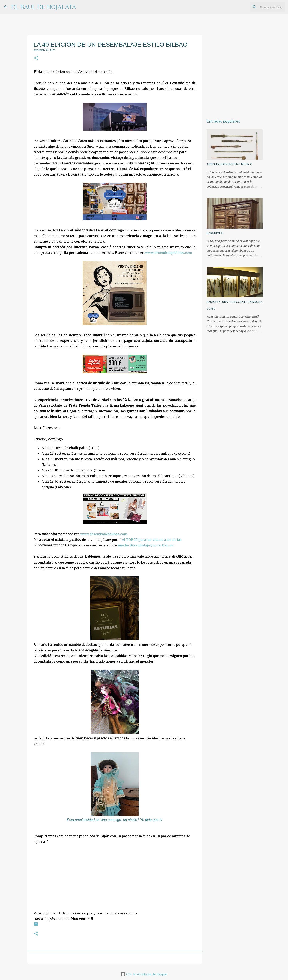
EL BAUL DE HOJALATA (44, 7)
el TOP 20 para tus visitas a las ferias (152, 540)
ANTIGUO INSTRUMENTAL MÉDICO (229, 164)
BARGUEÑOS (215, 233)
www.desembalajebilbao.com (168, 253)
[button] (36, 58)
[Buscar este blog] (264, 7)
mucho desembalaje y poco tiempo (146, 545)
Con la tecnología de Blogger (144, 974)
